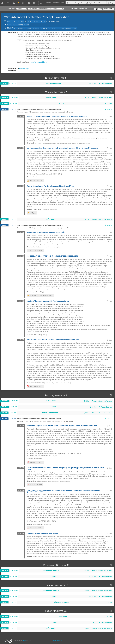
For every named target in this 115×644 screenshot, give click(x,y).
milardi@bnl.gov (24, 69)
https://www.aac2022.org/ (38, 62)
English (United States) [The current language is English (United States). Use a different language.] (96, 3)
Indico (24, 641)
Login (112, 3)
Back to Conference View (55, 3)
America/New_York (76, 3)
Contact (60, 641)
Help (55, 641)
